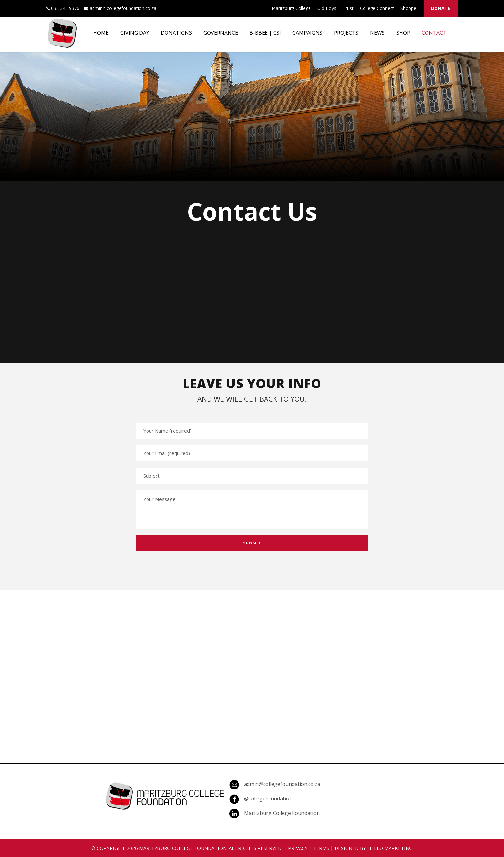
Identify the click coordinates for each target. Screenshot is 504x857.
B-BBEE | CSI (265, 33)
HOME (101, 33)
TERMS (321, 848)
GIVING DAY (135, 33)
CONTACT (434, 33)
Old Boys (327, 8)
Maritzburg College (291, 8)
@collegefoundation (268, 798)
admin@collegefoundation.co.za (282, 784)
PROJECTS (346, 33)
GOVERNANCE (221, 33)
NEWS (377, 33)
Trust (348, 8)
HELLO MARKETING (390, 848)
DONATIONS (176, 33)
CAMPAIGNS (307, 33)
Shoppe (408, 8)
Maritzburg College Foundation (282, 813)
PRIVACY (298, 848)
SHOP (403, 33)
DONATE (441, 8)
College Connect (377, 8)
